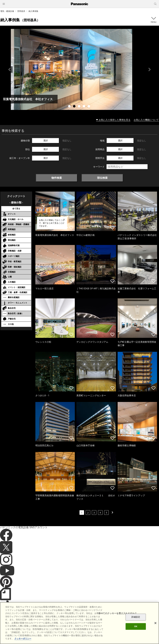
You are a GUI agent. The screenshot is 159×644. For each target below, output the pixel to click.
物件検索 (57, 178)
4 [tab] (84, 107)
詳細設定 (136, 617)
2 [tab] (75, 107)
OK (136, 626)
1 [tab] (70, 107)
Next (150, 69)
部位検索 (102, 178)
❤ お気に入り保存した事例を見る (113, 120)
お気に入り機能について (146, 120)
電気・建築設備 (7, 11)
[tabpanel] (79, 69)
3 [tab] (79, 107)
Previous (9, 69)
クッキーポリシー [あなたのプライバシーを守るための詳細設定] (23, 639)
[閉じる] (155, 623)
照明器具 (21, 11)
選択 (46, 141)
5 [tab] (89, 107)
